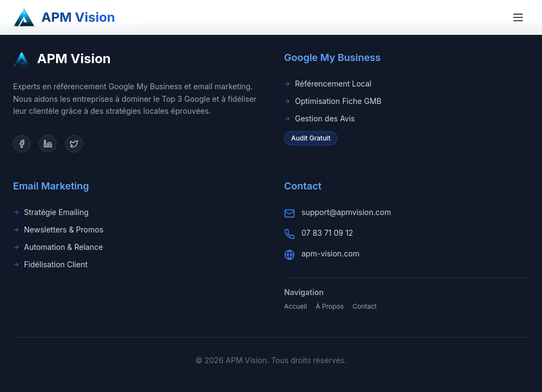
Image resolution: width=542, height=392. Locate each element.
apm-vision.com (331, 253)
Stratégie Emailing (51, 212)
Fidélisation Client (50, 264)
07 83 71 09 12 (327, 233)
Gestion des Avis (319, 118)
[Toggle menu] (518, 17)
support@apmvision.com (346, 212)
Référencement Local (328, 84)
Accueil (295, 306)
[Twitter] (74, 144)
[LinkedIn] (48, 144)
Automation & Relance (58, 247)
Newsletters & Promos (58, 229)
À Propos (330, 306)
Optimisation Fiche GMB (333, 101)
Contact (365, 306)
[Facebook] (22, 144)
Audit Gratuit (311, 138)
